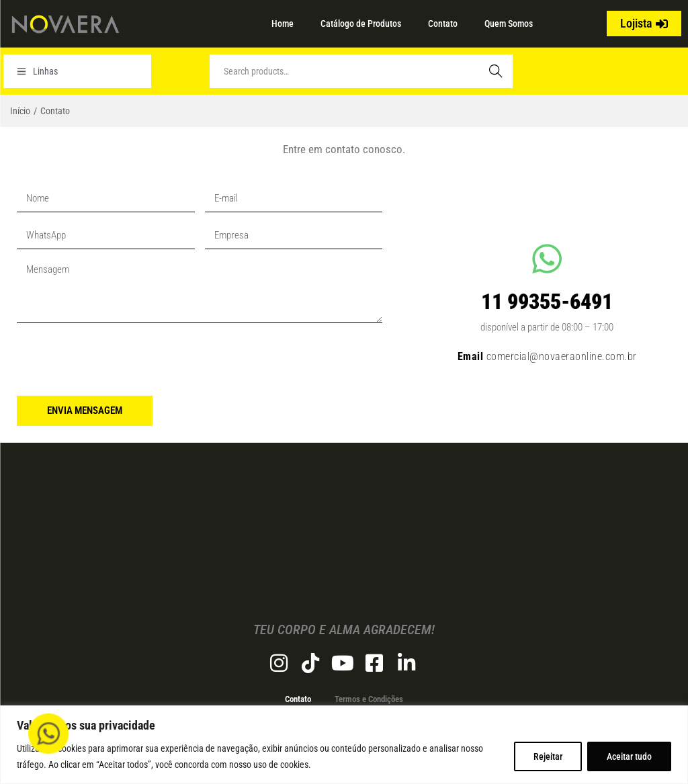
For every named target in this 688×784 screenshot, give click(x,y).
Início (20, 111)
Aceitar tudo (629, 756)
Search (496, 71)
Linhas (37, 71)
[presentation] (119, 359)
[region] (344, 745)
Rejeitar (548, 756)
